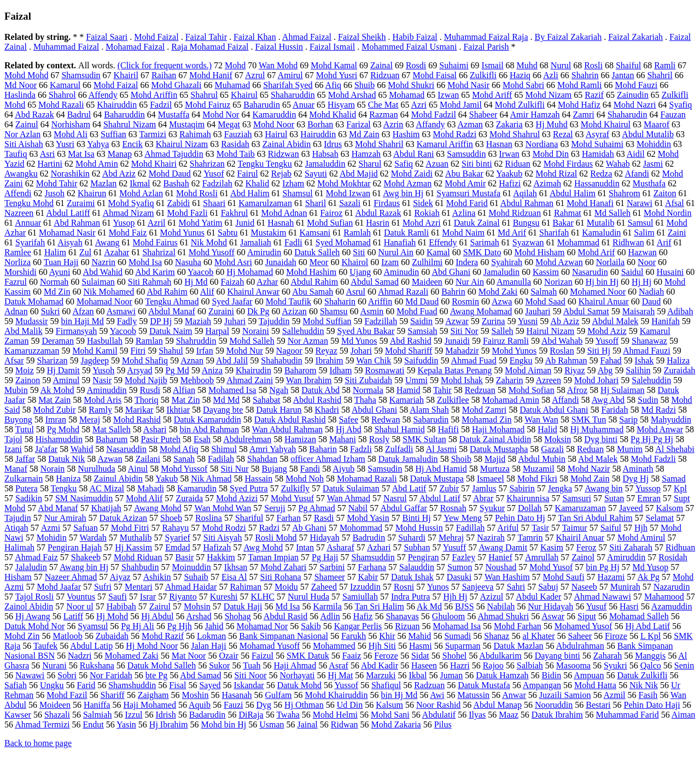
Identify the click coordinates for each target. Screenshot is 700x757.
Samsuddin (466, 154)
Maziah (198, 321)
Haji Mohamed (149, 705)
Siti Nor (464, 331)
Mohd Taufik (288, 301)
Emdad (177, 547)
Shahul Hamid (400, 429)
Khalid (258, 183)
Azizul (492, 597)
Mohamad (407, 95)
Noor (647, 262)
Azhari (379, 547)
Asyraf (598, 134)
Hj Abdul (157, 616)
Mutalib (601, 223)
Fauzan (673, 115)
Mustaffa (174, 115)
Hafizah (217, 547)
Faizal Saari (107, 37)
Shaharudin (628, 115)
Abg (605, 370)
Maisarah (639, 311)
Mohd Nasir (468, 85)
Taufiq (16, 154)
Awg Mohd (263, 547)
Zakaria (509, 124)
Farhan (289, 518)
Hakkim (221, 557)
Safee (349, 419)
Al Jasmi (441, 449)
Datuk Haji (243, 606)
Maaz (509, 715)
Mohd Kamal (334, 65)
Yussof (346, 685)
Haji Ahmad (295, 665)
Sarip (628, 419)
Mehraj (451, 538)
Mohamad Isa (457, 626)
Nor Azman (308, 341)
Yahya (98, 144)
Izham (293, 183)
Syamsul (93, 626)
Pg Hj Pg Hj (652, 439)
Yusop (124, 223)
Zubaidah (112, 636)
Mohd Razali (61, 105)
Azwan (110, 459)
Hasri (629, 606)
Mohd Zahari (283, 567)
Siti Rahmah (150, 282)
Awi (437, 695)
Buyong (18, 419)
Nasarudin (590, 272)
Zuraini (221, 311)
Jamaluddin (325, 164)
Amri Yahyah (273, 449)
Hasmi (421, 646)
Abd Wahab (562, 341)
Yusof (214, 174)
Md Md (226, 400)
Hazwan (642, 252)
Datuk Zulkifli (642, 675)
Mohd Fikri (537, 479)
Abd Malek (598, 459)
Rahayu (175, 528)
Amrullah (542, 557)
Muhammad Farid (628, 715)
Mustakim (269, 233)
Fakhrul (235, 213)
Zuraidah (680, 370)
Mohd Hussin (419, 528)
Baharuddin (124, 115)
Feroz (586, 547)
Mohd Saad (545, 301)
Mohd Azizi (237, 498)
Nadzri (80, 656)
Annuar (28, 223)
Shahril (660, 75)
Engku (521, 360)
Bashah (176, 183)
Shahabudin (282, 360)
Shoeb (171, 518)
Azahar (116, 252)
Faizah (233, 282)
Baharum (112, 439)
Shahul (171, 351)
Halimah (19, 547)
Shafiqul (386, 685)
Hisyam (341, 105)
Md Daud (422, 301)
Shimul (224, 449)
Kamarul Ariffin (445, 144)
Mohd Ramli (579, 85)
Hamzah (366, 154)
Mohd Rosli (197, 193)
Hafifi (448, 429)
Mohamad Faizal (135, 47)
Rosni (404, 587)
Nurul (561, 65)
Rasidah (235, 144)
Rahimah (195, 134)
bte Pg (156, 675)
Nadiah (651, 292)
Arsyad (139, 370)
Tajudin (18, 518)
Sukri (51, 311)
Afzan (83, 311)
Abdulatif (439, 715)
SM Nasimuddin (84, 498)
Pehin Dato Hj (520, 518)
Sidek (423, 203)
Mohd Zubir (54, 410)
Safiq (404, 164)
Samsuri (576, 498)
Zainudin (633, 95)
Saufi (118, 597)
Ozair (229, 656)
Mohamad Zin (486, 419)
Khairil (126, 75)
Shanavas (402, 616)
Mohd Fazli (187, 213)
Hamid (409, 390)
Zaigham (153, 695)
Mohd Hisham (539, 252)
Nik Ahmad (211, 479)
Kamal (438, 252)
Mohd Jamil (461, 105)
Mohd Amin (97, 164)
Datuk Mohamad (34, 301)
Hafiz (363, 616)
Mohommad (361, 528)
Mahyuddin (671, 419)
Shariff (113, 695)
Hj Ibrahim (169, 724)
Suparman (463, 646)
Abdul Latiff (68, 213)
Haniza (68, 479)
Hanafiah (400, 242)
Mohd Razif (163, 636)
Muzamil (539, 469)
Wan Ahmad (349, 498)
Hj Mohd (112, 616)
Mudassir (32, 321)
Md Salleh (612, 213)
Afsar (14, 360)
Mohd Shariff (409, 351)
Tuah (252, 665)
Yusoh (103, 370)
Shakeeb (86, 557)
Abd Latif (409, 488)
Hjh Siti (382, 646)
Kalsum (389, 705)
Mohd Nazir (589, 469)
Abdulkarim (500, 656)
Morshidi (21, 272)
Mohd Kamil (95, 351)
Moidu (286, 587)
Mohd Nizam (548, 95)
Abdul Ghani (374, 410)
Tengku (64, 488)
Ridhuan (680, 547)
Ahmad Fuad (474, 360)
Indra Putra (411, 597)
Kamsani (315, 233)
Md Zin (57, 292)
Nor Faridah (111, 675)
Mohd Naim (463, 233)
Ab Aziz (565, 321)
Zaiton (665, 193)
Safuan (85, 528)
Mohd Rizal (556, 174)
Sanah (184, 459)
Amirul (290, 75)
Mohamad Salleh (639, 616)
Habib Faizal (415, 37)
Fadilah (221, 459)
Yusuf (596, 606)
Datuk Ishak (412, 577)
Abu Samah (313, 292)
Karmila (327, 606)
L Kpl (651, 636)
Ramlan (149, 341)
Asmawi (121, 311)
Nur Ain (470, 282)
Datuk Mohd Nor (34, 626)
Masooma (573, 665)
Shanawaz (649, 341)
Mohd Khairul (606, 124)
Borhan (320, 124)
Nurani (54, 665)
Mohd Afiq (179, 449)
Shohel (454, 656)
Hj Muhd (552, 124)
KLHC (262, 597)
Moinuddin (192, 567)
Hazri (460, 665)
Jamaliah (256, 242)
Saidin (421, 321)
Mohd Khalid (332, 115)
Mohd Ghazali (176, 85)
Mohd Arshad (352, 95)
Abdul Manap (497, 705)
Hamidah (598, 154)
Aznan (192, 360)
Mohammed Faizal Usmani (409, 47)
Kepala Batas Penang (454, 370)
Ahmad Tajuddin (174, 154)
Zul (85, 252)
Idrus (333, 144)
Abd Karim (155, 272)
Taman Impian (273, 557)
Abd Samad (200, 675)
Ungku (52, 685)
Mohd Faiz (128, 233)
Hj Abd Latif (647, 626)
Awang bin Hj (84, 567)
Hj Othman (304, 705)
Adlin (330, 616)
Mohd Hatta (595, 685)
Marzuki (381, 675)
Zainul (27, 124)
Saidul (632, 272)
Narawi (640, 203)
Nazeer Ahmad (71, 577)
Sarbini (332, 567)
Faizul (262, 656)
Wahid (82, 449)
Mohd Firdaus (568, 164)
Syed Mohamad (343, 242)
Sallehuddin (303, 331)
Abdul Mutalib (648, 134)
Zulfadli (399, 449)
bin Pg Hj (602, 567)
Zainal (381, 65)
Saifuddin (421, 360)
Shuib (364, 85)
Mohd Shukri (411, 85)
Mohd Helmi (335, 715)
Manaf (16, 469)
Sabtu (227, 233)
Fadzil (161, 105)
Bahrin (453, 292)
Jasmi (653, 164)
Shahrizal (159, 252)
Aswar (553, 616)
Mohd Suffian (327, 321)
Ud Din (350, 705)
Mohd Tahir (57, 183)
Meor (319, 262)
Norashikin (70, 174)
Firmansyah (77, 331)
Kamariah (407, 400)
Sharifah (554, 233)
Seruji (275, 508)
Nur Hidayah (550, 606)
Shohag (238, 616)
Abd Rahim (167, 292)
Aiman (684, 715)
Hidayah (324, 538)
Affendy (103, 95)
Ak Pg (648, 577)
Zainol (583, 557)
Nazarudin (672, 587)
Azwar (457, 321)
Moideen (55, 705)
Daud (652, 301)
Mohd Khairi (154, 164)
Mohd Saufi (564, 577)
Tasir (540, 528)
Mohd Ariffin (154, 95)
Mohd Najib (146, 380)
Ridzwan (284, 154)
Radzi (269, 528)
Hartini (50, 164)
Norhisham (71, 124)
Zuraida (189, 498)
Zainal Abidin (287, 144)
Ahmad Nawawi (603, 597)
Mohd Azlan (141, 193)
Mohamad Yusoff (270, 646)
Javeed (631, 508)
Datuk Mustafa (484, 685)
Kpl (680, 488)
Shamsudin (81, 75)
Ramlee (18, 252)
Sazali (350, 203)
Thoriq (147, 400)
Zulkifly (295, 488)
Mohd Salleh (252, 341)
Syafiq (681, 105)
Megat (229, 124)
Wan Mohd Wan (223, 508)
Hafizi (510, 183)
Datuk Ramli (406, 233)
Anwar (514, 695)
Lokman (211, 636)
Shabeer (483, 115)
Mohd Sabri (523, 85)
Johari (361, 351)
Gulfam (279, 695)
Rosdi (416, 65)
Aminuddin (107, 390)
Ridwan (345, 724)
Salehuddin (651, 380)
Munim (630, 449)
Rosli (593, 65)
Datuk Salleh (317, 252)
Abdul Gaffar (403, 508)
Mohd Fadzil (434, 115)
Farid (86, 685)
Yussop (648, 488)
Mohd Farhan (518, 626)
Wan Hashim (507, 577)
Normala (368, 390)
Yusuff (454, 547)
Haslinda (20, 95)
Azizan (294, 311)
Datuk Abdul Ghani (554, 410)
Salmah (544, 292)
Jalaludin (31, 567)
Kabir (368, 577)
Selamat (660, 518)
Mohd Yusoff (212, 252)
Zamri (584, 115)
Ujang (360, 272)
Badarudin (208, 715)
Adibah (680, 311)
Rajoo (493, 665)
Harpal (218, 331)
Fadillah (470, 528)
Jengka (560, 488)
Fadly (127, 321)
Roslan (562, 351)
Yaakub (509, 174)
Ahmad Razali (403, 292)
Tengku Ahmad (172, 301)
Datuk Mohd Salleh (162, 665)
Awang (107, 242)
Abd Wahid (103, 272)
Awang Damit (503, 547)
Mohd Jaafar (59, 587)
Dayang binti (558, 656)
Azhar (267, 282)
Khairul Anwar (254, 292)
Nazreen (19, 213)
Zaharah (608, 656)
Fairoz (331, 213)
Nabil (358, 508)
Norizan (558, 282)
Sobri (67, 675)
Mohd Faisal (435, 75)
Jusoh (54, 193)
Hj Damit (63, 370)
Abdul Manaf (172, 311)
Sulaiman (98, 282)
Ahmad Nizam (129, 213)
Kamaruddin (274, 115)
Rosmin (465, 301)
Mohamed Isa (232, 390)
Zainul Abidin (118, 479)
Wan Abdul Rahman (287, 429)
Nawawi (30, 675)
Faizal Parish (486, 47)
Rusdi (150, 390)
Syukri (616, 665)
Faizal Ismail (332, 47)
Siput (587, 616)
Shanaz (497, 636)
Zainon (28, 380)
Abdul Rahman (527, 203)
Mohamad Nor (262, 626)
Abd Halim (250, 193)
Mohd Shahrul (515, 134)
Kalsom (669, 508)
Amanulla (514, 282)
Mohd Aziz (607, 331)
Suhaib (196, 577)
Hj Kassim (133, 547)
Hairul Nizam (551, 331)
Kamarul (65, 85)
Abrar (483, 498)
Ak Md (429, 606)
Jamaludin (501, 272)
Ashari (155, 429)
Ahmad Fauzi (647, 351)
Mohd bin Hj (223, 724)
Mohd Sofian (532, 390)
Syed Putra (249, 488)
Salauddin (417, 567)
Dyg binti (601, 439)
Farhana (372, 567)
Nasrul (395, 498)
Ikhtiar (178, 410)
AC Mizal (107, 488)
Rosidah (673, 557)
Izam (390, 262)
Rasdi (324, 518)
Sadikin (29, 498)
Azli (551, 75)
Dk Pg (258, 311)
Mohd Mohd (26, 75)
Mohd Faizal (156, 37)
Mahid (420, 636)
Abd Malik (24, 331)
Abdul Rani (413, 154)
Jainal (307, 724)
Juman (451, 675)
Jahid (214, 626)
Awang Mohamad (481, 311)
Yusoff (607, 341)
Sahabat (267, 400)
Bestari (598, 705)
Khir (387, 636)
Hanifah (666, 321)
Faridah (615, 410)
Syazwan (528, 242)
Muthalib (136, 538)
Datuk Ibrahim (557, 715)
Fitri (138, 351)
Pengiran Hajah (75, 547)
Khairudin (253, 370)
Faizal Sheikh (362, 37)
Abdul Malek (615, 321)
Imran (56, 419)
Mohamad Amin (511, 400)
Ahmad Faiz (36, 557)
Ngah (279, 390)
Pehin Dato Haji (652, 705)
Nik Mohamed (109, 292)
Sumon (460, 567)
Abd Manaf (58, 508)
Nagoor (289, 351)
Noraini (256, 331)
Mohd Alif (144, 498)
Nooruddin (554, 705)
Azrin (393, 124)
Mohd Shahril (379, 144)
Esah (202, 439)
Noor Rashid (438, 705)
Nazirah (491, 538)
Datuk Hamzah (502, 675)
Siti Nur (234, 469)
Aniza (212, 370)
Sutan (614, 498)
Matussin (473, 695)
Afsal (675, 203)
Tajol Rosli (34, 597)
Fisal (177, 685)
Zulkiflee (453, 400)
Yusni (528, 321)
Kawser (18, 715)
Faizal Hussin (279, 47)
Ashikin (157, 577)
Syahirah (507, 262)
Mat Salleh (112, 429)
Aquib (200, 705)
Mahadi (151, 488)
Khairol (355, 262)
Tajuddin (274, 321)
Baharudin (262, 105)
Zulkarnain (24, 479)
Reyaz (326, 351)
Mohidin (52, 538)
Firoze (616, 636)
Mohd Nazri (635, 105)
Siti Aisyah (223, 538)
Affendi (18, 193)
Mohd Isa (145, 262)
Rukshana (97, 665)
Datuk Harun (279, 410)
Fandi (310, 469)
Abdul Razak (378, 213)
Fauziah (238, 134)
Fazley (464, 557)
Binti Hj (417, 518)
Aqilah (525, 193)
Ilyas (477, 715)
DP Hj (161, 321)
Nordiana (542, 144)
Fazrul (16, 282)
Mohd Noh (305, 479)
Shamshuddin (132, 685)
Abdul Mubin (542, 459)
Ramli (665, 65)
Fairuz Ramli (506, 341)
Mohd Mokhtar (344, 183)
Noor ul (80, 606)
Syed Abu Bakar (366, 331)
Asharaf (340, 547)
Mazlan (103, 183)
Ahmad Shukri (503, 616)
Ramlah (357, 233)
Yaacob (200, 272)
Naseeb (584, 587)
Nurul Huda (308, 597)
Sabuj (548, 587)
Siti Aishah (24, 144)
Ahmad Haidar (191, 587)
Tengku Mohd (29, 203)
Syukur (492, 508)
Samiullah (360, 597)
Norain (52, 469)
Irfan (205, 351)
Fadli (293, 242)
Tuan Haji (61, 262)
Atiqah (16, 528)
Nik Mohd (209, 242)
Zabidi (179, 203)
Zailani (148, 459)
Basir (184, 557)
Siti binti (477, 164)
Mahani (343, 439)
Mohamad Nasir (67, 233)
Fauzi (234, 705)
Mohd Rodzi (224, 528)
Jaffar (25, 459)
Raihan (164, 75)
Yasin (126, 724)
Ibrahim (329, 360)
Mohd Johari (596, 380)
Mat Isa (81, 154)
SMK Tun (589, 419)
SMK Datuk (308, 656)
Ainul (138, 469)
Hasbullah (105, 341)
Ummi (416, 380)
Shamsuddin (373, 557)
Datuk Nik (66, 459)
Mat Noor (189, 656)
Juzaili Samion (565, 695)
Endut (93, 724)
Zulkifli (483, 75)
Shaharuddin (293, 95)
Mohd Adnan (284, 213)
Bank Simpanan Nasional (284, 636)
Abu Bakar (464, 174)
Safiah (16, 685)
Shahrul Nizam (130, 124)
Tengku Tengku (265, 164)
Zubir (449, 488)
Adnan (16, 311)
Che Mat (383, 105)
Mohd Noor (274, 124)
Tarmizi (153, 134)
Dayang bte (223, 410)
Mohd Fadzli (654, 459)
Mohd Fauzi (636, 85)
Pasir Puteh (161, 439)
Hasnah (281, 223)
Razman (383, 115)
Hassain (259, 479)
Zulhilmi (427, 262)
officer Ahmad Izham (328, 459)
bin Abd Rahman (209, 429)
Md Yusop (651, 567)
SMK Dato (482, 252)
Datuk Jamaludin (408, 459)
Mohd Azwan (559, 262)
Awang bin (603, 488)
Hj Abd (349, 429)
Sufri (103, 587)
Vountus (81, 597)
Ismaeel (491, 479)
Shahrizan (207, 164)
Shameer (330, 577)
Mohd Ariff (492, 95)
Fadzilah (217, 183)
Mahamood (664, 597)
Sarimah (485, 242)
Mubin (16, 390)
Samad (674, 479)
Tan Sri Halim (380, 606)
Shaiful (628, 65)
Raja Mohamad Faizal (210, 47)
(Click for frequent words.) (165, 65)
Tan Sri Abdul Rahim (595, 518)
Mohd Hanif (211, 75)
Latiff (73, 616)
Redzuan (480, 390)
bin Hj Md (399, 695)
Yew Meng (463, 518)
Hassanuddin (597, 183)
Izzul (133, 715)
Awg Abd (608, 400)
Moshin (196, 695)
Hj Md (196, 282)
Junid (245, 223)
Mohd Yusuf (292, 498)
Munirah (625, 587)
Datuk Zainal (477, 223)
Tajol (13, 439)
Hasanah (237, 695)
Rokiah (427, 213)
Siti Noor (250, 675)
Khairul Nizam (182, 144)
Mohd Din (551, 154)
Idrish (165, 715)
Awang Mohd (158, 508)
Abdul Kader (538, 597)
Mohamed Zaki (132, 656)
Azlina (464, 213)
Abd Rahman (77, 223)
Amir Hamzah (535, 115)
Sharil (316, 203)
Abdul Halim (573, 193)
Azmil (615, 695)
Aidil (636, 154)
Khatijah (106, 508)
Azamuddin (672, 606)
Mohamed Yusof (584, 626)
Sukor (219, 665)
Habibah (121, 606)
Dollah (530, 508)
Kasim (552, 547)
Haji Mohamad (498, 429)
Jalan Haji (208, 646)
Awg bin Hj (403, 193)
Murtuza (495, 469)
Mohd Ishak (462, 380)
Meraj (90, 419)
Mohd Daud (170, 174)
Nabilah (501, 606)
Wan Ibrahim (309, 380)
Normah (54, 282)
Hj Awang (33, 616)
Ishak (644, 360)
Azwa (502, 301)
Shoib (461, 459)
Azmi (51, 528)
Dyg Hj (636, 479)
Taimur (575, 528)
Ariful (508, 528)
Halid (547, 429)
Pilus (443, 724)
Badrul (79, 115)
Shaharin (340, 301)
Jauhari (538, 311)
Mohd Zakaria (396, 724)
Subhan (417, 547)
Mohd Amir (465, 183)
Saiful (611, 528)
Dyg (264, 705)
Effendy (443, 242)
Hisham (18, 577)
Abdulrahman (580, 646)
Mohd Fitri (130, 528)
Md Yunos (359, 341)
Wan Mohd (278, 65)
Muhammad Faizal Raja (486, 37)
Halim (55, 252)
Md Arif (512, 233)
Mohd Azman (408, 183)
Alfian (184, 390)
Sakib (311, 626)
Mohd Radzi (455, 134)
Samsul (640, 223)
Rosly (379, 439)
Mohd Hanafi (590, 203)
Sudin (648, 400)
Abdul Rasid (285, 616)
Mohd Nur (245, 351)
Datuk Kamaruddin (208, 419)
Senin (684, 665)
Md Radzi (658, 410)
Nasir (102, 380)
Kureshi (224, 597)
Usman (272, 724)
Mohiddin (654, 144)
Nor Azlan (22, 134)
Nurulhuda (96, 469)
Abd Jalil (232, 360)
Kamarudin (197, 488)
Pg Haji (325, 557)
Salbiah (530, 665)
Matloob (67, 636)
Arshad (199, 616)
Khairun (92, 193)
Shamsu (334, 311)
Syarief (178, 538)
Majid (495, 459)
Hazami (611, 577)
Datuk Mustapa (437, 479)
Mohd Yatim (201, 223)
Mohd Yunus (182, 233)
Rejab (281, 174)
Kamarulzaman (265, 203)
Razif (594, 95)
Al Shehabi (675, 449)
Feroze (386, 656)
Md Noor (21, 85)
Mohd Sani (390, 715)
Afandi (637, 174)
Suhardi (412, 538)
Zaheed (324, 587)
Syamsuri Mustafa (468, 193)
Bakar (563, 223)
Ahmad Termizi (42, 724)
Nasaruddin (126, 449)
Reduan (590, 449)
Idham (341, 370)
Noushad (501, 567)
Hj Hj (641, 282)
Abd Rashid (411, 341)
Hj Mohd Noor (152, 646)
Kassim (546, 272)
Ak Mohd (57, 390)
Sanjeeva (478, 587)
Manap (120, 154)
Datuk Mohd (299, 685)
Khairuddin (117, 105)
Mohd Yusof (551, 567)
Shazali (57, 715)
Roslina (209, 518)
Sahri (516, 587)
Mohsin (197, 606)
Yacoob (123, 331)
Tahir (442, 390)
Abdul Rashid (317, 400)
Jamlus (484, 488)
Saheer (580, 636)
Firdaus (387, 203)
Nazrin (104, 262)
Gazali (552, 449)
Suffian (113, 134)
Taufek (45, 646)
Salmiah (97, 715)
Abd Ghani (451, 272)
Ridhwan (628, 242)
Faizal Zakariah (635, 37)
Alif (207, 292)
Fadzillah (381, 321)
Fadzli (361, 449)
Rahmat (568, 213)
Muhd (527, 65)
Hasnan (499, 144)
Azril (157, 223)
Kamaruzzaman (32, 351)
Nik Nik (644, 685)
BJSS (465, 606)
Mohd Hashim (311, 272)
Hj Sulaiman (622, 390)
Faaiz (352, 656)
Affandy (430, 124)
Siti (359, 252)
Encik (132, 144)
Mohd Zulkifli (520, 105)
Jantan (623, 75)
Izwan (448, 95)
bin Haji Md (83, 321)
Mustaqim (187, 124)
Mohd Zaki (498, 292)
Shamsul (298, 193)
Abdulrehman (247, 439)
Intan (305, 547)
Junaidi (457, 341)
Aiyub (343, 469)
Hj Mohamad (250, 272)
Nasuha (188, 262)
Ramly (100, 410)
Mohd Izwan (348, 193)
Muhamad (232, 85)
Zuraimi (81, 203)
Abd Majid (359, 174)
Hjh (641, 528)
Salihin (638, 370)
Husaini (670, 272)
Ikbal (418, 675)
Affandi (565, 400)
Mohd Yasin (368, 518)
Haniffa (97, 705)
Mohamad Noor (104, 301)
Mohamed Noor (598, 292)
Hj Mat (341, 675)
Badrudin (369, 538)
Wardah (93, 538)
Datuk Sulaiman (351, 488)
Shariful (249, 518)
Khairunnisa (528, 498)
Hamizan (300, 439)
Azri (419, 105)
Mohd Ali (71, 134)
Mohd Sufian (330, 223)
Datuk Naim (171, 331)
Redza (601, 174)
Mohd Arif (596, 252)
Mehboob (197, 380)
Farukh (354, 636)
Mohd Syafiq (131, 203)
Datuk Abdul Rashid (290, 419)
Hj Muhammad (597, 429)
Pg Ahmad (317, 508)
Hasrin (378, 223)
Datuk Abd (320, 390)
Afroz (577, 390)
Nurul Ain (396, 252)
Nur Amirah (65, 518)
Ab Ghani (309, 528)
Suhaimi (454, 65)
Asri (48, 154)
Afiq (333, 85)
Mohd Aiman (528, 370)
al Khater (538, 636)
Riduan (518, 164)
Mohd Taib (236, 154)
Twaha (288, 715)
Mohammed (334, 646)
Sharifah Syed (288, 85)
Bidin (552, 675)
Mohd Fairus (155, 242)
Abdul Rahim (315, 282)
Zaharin (510, 380)
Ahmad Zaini (250, 380)
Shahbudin (140, 567)
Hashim (406, 134)
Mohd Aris (103, 400)
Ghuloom (448, 616)
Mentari (139, 587)
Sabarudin (431, 419)
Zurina (494, 321)
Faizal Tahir (206, 37)
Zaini (677, 233)
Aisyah (70, 242)
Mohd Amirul (641, 538)
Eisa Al (234, 577)
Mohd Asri (233, 262)
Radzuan (429, 685)
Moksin (558, 439)
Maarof (657, 124)
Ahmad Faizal (307, 37)
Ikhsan (236, 567)
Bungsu (526, 223)
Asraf (339, 665)
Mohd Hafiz (579, 105)
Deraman (58, 341)
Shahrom (625, 193)
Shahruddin (196, 341)
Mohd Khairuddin (336, 695)
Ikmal (140, 183)
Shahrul (204, 95)
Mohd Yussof (184, 469)
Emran (649, 498)
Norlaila (610, 262)
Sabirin (522, 488)
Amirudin (264, 252)
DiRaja (251, 715)
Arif (664, 242)
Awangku (21, 174)
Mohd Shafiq (145, 360)
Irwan (509, 154)
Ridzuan (385, 75)
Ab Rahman (566, 360)
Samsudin (385, 469)
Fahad (611, 360)
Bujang (275, 469)
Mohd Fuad (417, 311)
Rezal (563, 134)
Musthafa (649, 183)
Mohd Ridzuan (515, 213)
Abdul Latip (91, 646)
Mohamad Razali (367, 479)
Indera (467, 262)
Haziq (520, 75)
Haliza (678, 360)
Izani (13, 449)
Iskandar (249, 685)
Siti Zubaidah (368, 380)
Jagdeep (95, 360)
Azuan (437, 164)
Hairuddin (318, 134)
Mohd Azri (422, 223)
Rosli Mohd (276, 538)
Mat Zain (54, 400)
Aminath (638, 469)
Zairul (160, 606)
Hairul (276, 134)
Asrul (355, 292)
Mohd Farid (467, 203)
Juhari (235, 321)
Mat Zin (185, 400)
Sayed (210, 685)
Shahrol (62, 95)
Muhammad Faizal (66, 47)
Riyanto (183, 597)
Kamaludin (601, 233)
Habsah (325, 154)
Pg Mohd (63, 429)
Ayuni (60, 272)
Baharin (323, 449)
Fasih (648, 695)
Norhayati (297, 675)
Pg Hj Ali (137, 626)
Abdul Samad (375, 282)
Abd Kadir (380, 665)
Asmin (372, 311)
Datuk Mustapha (499, 449)
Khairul (244, 95)
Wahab (618, 164)
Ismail (493, 65)
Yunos (438, 587)
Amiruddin (626, 557)
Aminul (66, 380)
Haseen (424, 665)
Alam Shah (429, 410)
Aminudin (401, 272)
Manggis (650, 656)
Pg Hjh (180, 626)
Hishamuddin (59, 439)
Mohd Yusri (337, 75)
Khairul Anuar (604, 301)
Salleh (503, 331)
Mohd (235, 65)
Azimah (547, 183)
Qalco (651, 665)
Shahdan (262, 459)
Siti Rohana (281, 577)
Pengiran (424, 557)
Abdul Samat (586, 311)
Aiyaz (120, 577)
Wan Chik (374, 360)
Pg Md (177, 370)
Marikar (139, 410)
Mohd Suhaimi (597, 144)
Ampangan (542, 685)
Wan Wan (541, 419)
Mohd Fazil (67, 695)
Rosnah (453, 508)
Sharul (370, 164)
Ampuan (589, 675)
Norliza (17, 262)
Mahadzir (462, 351)
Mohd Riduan (138, 557)
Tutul (25, 429)
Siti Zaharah (631, 547)
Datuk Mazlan (519, 646)
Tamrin (530, 538)
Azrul (255, 75)
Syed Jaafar (232, 301)
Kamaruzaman (581, 508)
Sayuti (316, 174)
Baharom (301, 370)
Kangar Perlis (358, 626)
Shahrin (585, 75)
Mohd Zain (590, 479)
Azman (470, 124)
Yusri (65, 144)
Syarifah (30, 242)
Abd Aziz (119, 174)
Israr (148, 597)
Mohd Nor (221, 115)
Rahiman (246, 587)
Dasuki (459, 577)
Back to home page (38, 743)
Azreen (549, 380)
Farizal (358, 124)
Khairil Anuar (580, 538)
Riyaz (574, 370)
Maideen (427, 282)
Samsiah (422, 331)
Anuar (304, 105)
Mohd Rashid (137, 419)
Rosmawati (384, 370)
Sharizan (52, 360)
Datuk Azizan (124, 518)
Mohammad (578, 242)
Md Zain (364, 134)
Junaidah (281, 262)
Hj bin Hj (602, 282)
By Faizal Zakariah (568, 37)
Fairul (248, 174)
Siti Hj (599, 351)
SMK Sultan (424, 439)
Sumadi (457, 636)
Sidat (420, 656)
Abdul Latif (440, 498)
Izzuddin (365, 587)
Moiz (25, 370)
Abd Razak (34, 115)
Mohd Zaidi (412, 174)
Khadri (327, 410)
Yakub (167, 479)
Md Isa (288, 606)
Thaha (365, 400)
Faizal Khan (255, 37)
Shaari (214, 203)
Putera (27, 488)
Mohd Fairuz (208, 105)
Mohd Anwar (660, 429)
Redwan (386, 419)
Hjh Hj (455, 597)
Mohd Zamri (484, 410)
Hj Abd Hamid (441, 469)
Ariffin (380, 301)
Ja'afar (46, 449)
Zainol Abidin (29, 606)
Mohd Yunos (515, 351)
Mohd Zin (22, 636)
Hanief (500, 557)
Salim (644, 233)
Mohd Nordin (668, 213)
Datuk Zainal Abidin (495, 439)
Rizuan (407, 626)
